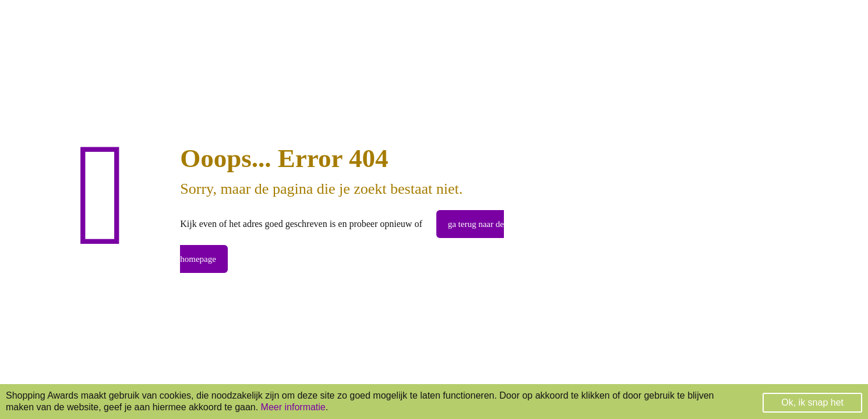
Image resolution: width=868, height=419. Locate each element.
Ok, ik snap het (812, 402)
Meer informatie (293, 407)
